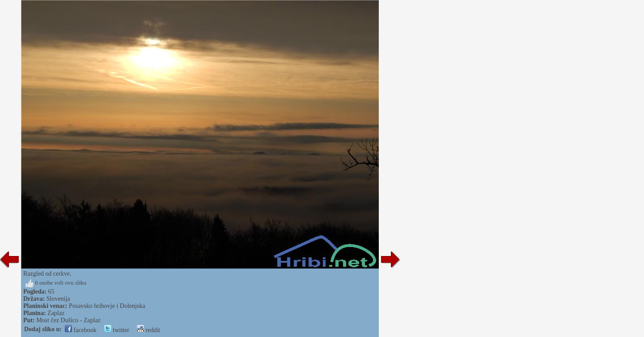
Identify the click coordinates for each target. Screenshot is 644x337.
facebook (81, 330)
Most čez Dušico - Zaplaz (68, 320)
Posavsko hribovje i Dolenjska (107, 306)
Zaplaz (56, 313)
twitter (117, 330)
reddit (148, 330)
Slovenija (58, 299)
